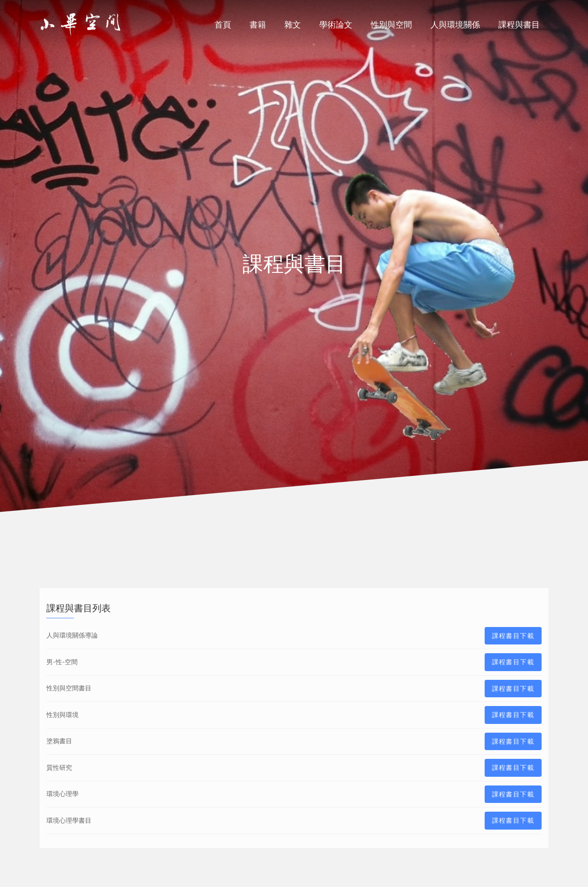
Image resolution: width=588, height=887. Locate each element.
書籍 (258, 25)
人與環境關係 (455, 25)
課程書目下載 (513, 636)
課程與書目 (519, 25)
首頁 (223, 25)
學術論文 (336, 25)
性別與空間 (391, 25)
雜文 (293, 25)
